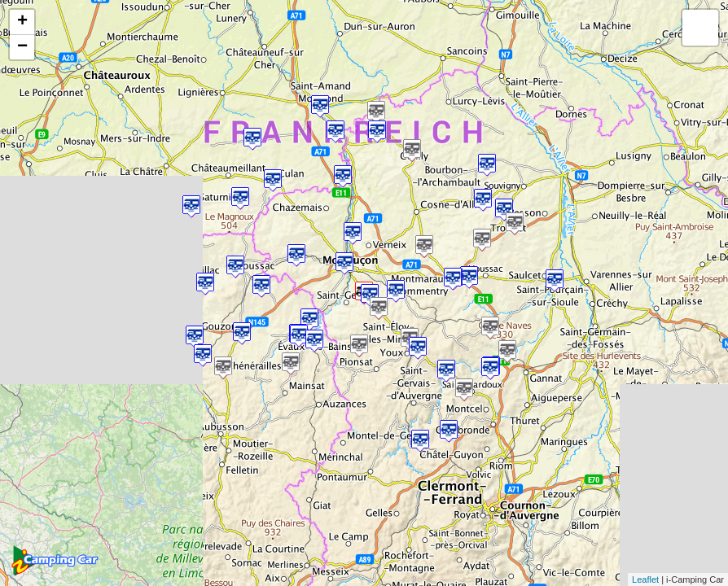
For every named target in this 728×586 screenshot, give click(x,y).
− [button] (22, 47)
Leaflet (645, 579)
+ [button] (22, 22)
